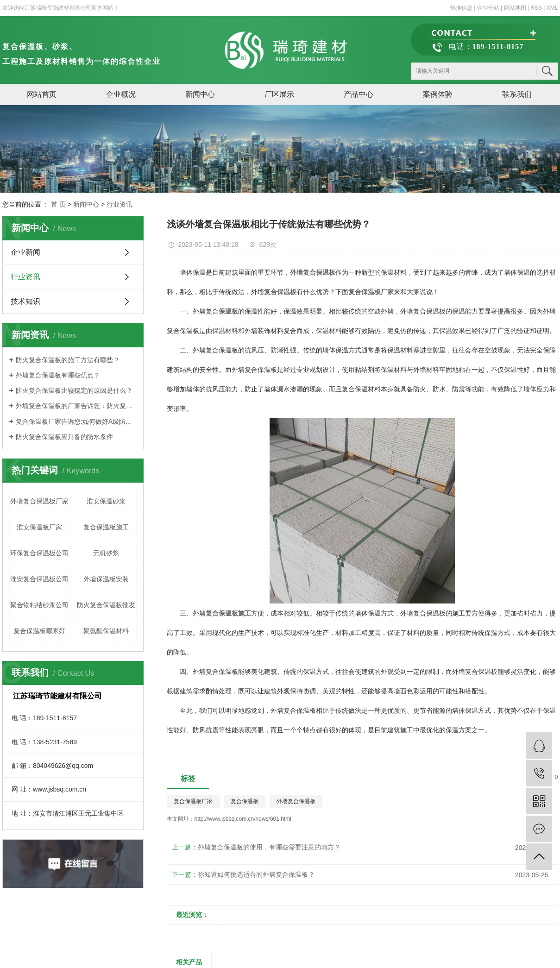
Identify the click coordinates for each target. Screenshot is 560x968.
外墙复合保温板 (296, 801)
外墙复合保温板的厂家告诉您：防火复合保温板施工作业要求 (76, 406)
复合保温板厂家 (193, 801)
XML (552, 8)
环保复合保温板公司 (39, 553)
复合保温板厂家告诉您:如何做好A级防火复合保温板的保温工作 (76, 421)
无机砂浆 (106, 553)
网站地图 (515, 8)
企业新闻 (25, 252)
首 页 (58, 204)
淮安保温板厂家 (39, 527)
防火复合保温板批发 (106, 605)
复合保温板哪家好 (39, 631)
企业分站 (488, 8)
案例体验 (438, 94)
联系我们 (517, 94)
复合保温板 (245, 801)
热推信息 (461, 8)
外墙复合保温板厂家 (39, 501)
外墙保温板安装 (106, 579)
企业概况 (121, 94)
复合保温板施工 (106, 527)
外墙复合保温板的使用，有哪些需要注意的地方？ (269, 847)
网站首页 (42, 94)
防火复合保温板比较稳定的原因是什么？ (74, 390)
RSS (536, 8)
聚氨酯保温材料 (106, 631)
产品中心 (359, 94)
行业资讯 (120, 204)
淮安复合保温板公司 (39, 579)
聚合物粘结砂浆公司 (39, 605)
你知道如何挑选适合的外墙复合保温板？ (256, 874)
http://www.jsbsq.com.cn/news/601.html (243, 819)
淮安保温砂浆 (106, 501)
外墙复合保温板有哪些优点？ (58, 375)
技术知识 (25, 301)
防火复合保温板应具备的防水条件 (64, 437)
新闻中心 (200, 94)
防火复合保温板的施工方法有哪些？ (68, 360)
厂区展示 (279, 94)
